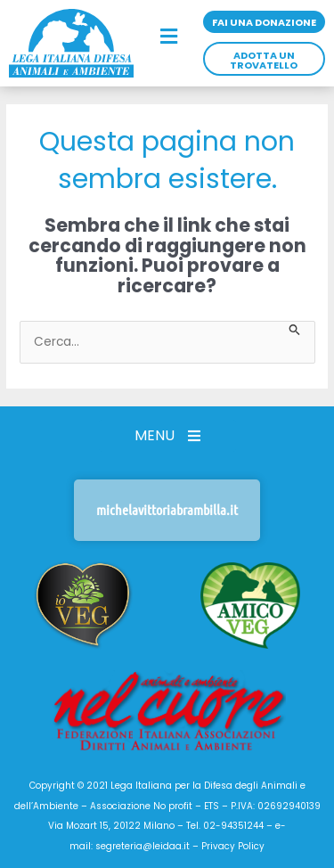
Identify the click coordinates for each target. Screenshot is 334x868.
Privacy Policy (233, 846)
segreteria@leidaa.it (143, 846)
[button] (168, 37)
